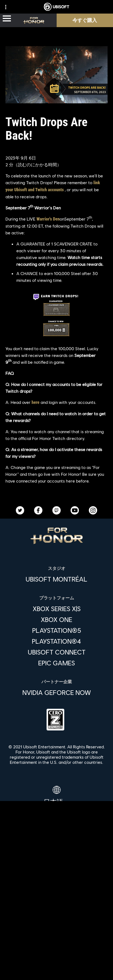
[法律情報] (57, 961)
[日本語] (57, 796)
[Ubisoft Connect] (57, 877)
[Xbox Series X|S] (57, 609)
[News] (57, 902)
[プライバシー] (57, 944)
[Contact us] (57, 935)
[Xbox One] (57, 620)
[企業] (57, 889)
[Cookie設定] (57, 970)
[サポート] (57, 914)
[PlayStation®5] (57, 630)
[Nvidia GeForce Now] (57, 692)
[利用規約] (57, 952)
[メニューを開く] (7, 19)
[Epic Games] (57, 663)
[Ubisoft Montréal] (57, 579)
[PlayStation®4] (57, 641)
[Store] (57, 864)
